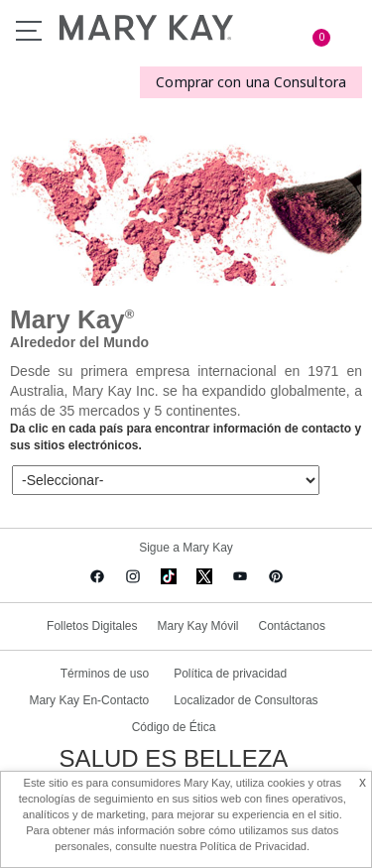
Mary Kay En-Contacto (89, 700)
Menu (29, 31)
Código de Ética (174, 727)
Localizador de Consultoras (246, 700)
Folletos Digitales (92, 626)
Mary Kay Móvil (197, 626)
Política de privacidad (230, 674)
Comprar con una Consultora (251, 82)
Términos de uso (105, 674)
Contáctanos (292, 626)
